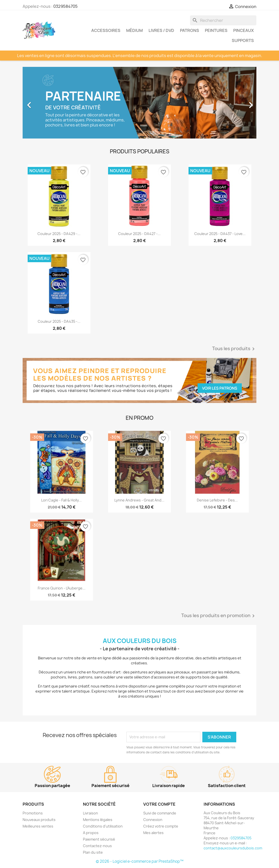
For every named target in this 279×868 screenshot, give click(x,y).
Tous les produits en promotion (219, 616)
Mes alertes (153, 833)
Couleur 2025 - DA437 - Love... (220, 234)
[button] (40, 103)
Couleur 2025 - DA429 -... (59, 234)
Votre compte (159, 804)
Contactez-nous (97, 846)
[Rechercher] (223, 20)
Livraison (90, 813)
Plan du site (93, 852)
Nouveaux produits (39, 820)
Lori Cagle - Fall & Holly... (61, 500)
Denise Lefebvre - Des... (217, 500)
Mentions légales (98, 820)
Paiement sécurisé (99, 839)
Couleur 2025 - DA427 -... (139, 234)
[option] (139, 103)
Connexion (153, 820)
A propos (91, 833)
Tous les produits (234, 349)
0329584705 (65, 6)
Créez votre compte (161, 826)
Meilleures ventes (38, 826)
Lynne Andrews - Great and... (139, 500)
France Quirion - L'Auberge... (62, 588)
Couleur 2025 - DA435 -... (59, 321)
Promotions (33, 813)
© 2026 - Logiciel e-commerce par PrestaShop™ (140, 861)
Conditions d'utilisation (103, 826)
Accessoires (106, 30)
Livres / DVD (161, 30)
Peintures (216, 30)
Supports (243, 40)
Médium (134, 30)
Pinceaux (244, 30)
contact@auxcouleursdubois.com (233, 848)
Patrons (190, 30)
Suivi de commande (160, 813)
